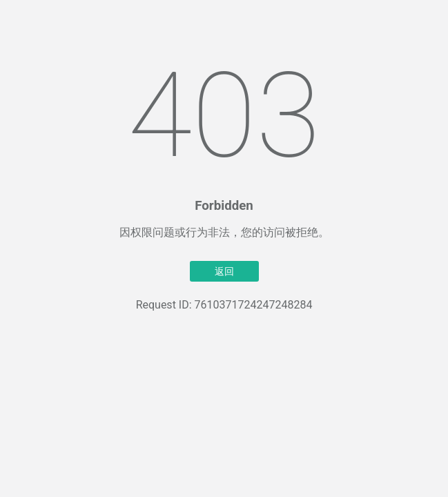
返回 (224, 271)
